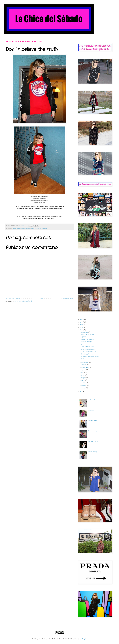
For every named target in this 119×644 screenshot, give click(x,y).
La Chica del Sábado (88, 334)
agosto (84, 370)
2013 (82, 327)
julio (83, 372)
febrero (84, 385)
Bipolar (83, 337)
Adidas (14, 228)
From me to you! (94, 431)
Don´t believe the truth (89, 352)
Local (29, 228)
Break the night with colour (90, 357)
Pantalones (38, 228)
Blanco (19, 228)
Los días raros (93, 441)
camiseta (24, 228)
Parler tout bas (86, 359)
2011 (81, 391)
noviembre (85, 362)
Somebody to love (87, 354)
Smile (83, 344)
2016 (82, 320)
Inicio (41, 298)
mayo (83, 378)
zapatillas (45, 228)
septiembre (85, 367)
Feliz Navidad (92, 421)
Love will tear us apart (89, 349)
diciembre (85, 332)
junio (83, 375)
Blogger (85, 639)
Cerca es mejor (93, 452)
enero (84, 388)
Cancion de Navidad (88, 339)
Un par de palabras (88, 347)
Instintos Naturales (94, 400)
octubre (84, 365)
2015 (82, 322)
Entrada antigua (68, 298)
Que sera (91, 410)
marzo (84, 383)
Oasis (33, 228)
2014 (82, 325)
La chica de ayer (87, 342)
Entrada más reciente (13, 298)
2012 (82, 330)
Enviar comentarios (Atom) (23, 301)
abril (83, 380)
